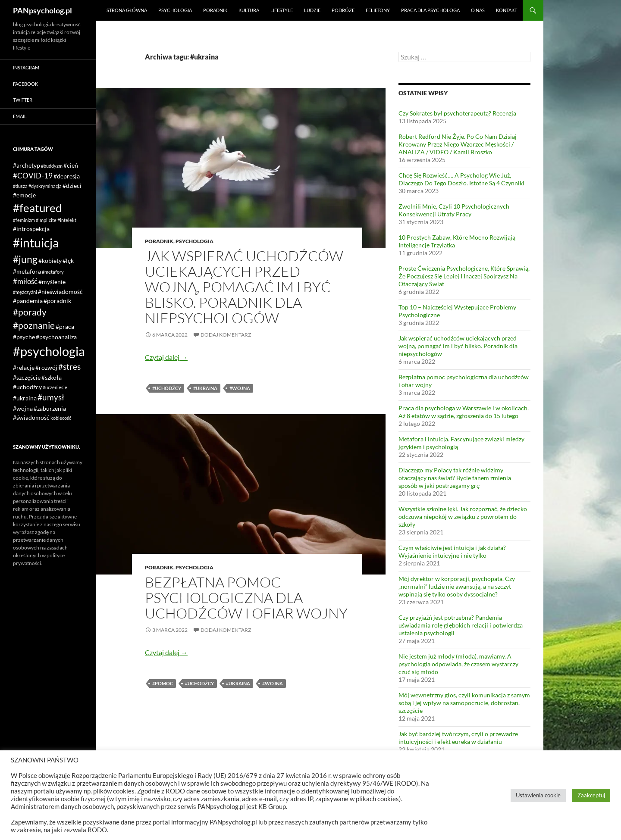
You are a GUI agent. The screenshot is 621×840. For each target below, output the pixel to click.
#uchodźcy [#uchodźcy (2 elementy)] (27, 387)
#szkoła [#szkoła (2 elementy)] (52, 377)
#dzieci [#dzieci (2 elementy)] (72, 186)
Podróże (343, 10)
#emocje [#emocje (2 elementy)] (24, 195)
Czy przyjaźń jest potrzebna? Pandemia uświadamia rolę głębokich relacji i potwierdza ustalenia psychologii (461, 625)
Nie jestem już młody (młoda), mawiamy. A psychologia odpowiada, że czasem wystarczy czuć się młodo (458, 664)
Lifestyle (282, 10)
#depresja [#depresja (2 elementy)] (67, 176)
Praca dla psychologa (430, 10)
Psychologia (175, 10)
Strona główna (127, 10)
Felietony (378, 10)
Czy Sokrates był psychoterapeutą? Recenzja (457, 113)
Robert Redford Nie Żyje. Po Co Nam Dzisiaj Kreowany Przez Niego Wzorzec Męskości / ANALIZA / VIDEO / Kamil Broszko (458, 144)
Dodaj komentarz (226, 335)
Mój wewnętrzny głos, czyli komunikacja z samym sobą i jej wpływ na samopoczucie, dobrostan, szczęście (464, 703)
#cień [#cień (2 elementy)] (71, 165)
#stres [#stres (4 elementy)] (69, 367)
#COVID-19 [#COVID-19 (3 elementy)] (33, 176)
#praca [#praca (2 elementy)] (65, 326)
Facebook (25, 84)
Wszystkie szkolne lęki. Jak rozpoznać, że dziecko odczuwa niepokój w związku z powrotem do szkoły (463, 517)
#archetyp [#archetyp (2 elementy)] (27, 165)
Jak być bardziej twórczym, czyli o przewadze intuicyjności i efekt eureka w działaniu (458, 738)
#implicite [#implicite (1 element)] (46, 220)
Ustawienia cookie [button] (538, 795)
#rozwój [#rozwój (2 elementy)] (46, 367)
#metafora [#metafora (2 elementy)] (27, 271)
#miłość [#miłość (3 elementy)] (25, 281)
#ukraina (205, 388)
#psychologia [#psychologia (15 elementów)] (49, 351)
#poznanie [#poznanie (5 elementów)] (34, 325)
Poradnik (215, 10)
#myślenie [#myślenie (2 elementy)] (52, 282)
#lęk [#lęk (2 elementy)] (68, 261)
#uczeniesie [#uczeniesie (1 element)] (55, 387)
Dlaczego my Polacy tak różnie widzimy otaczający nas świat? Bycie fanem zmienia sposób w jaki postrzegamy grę (455, 478)
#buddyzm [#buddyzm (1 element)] (52, 166)
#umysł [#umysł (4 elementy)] (51, 397)
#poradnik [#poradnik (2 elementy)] (57, 301)
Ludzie (312, 10)
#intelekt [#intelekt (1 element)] (67, 220)
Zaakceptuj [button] (591, 795)
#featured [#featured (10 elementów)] (38, 208)
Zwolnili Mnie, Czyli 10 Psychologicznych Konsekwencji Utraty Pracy (454, 210)
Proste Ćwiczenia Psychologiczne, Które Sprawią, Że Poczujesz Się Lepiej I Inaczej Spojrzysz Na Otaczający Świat (464, 276)
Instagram (26, 67)
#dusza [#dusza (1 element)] (20, 186)
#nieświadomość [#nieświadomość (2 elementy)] (60, 292)
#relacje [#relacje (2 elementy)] (24, 367)
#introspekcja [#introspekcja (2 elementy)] (31, 229)
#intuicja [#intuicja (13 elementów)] (36, 243)
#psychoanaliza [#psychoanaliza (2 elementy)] (56, 337)
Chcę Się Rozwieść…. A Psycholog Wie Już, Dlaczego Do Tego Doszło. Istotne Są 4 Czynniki (461, 179)
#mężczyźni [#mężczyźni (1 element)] (25, 292)
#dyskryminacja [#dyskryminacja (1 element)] (45, 186)
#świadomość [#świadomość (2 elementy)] (31, 417)
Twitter (23, 100)
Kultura (249, 10)
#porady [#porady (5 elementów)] (30, 312)
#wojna (240, 388)
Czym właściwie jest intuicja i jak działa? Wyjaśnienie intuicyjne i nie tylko (452, 551)
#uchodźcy (167, 388)
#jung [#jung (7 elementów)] (25, 259)
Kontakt (507, 10)
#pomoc (163, 683)
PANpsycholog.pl (42, 10)
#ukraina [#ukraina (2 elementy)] (25, 398)
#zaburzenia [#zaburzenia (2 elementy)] (50, 408)
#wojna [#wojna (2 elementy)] (23, 408)
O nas (478, 10)
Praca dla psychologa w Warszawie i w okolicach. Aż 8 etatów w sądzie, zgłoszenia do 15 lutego (464, 412)
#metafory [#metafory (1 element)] (53, 272)
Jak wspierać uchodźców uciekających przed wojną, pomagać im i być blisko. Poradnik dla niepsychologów (244, 287)
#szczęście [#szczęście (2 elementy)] (27, 377)
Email (20, 116)
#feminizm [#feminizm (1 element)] (24, 220)
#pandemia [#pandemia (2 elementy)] (28, 301)
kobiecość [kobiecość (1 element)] (61, 418)
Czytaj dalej (166, 357)
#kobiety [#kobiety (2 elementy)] (50, 261)
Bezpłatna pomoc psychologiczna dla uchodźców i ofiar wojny (246, 598)
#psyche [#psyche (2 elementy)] (24, 337)
